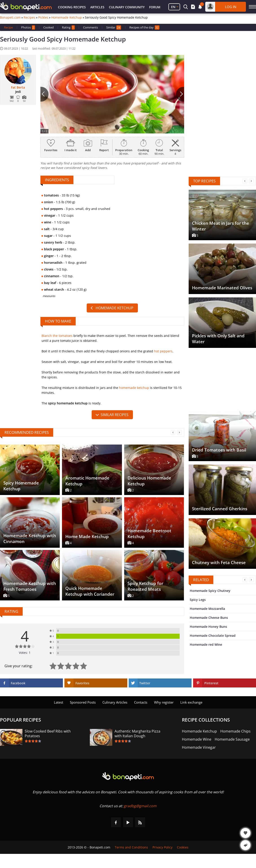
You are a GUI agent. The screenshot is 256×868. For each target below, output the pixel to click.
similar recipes (115, 415)
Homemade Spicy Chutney (210, 591)
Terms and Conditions (131, 847)
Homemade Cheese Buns (209, 618)
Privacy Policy (162, 847)
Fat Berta (18, 87)
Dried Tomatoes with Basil (219, 450)
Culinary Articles (115, 702)
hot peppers (163, 351)
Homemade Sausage (232, 739)
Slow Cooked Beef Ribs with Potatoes (48, 734)
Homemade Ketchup (67, 17)
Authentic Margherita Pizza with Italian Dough (137, 734)
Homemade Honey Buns (208, 627)
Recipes (29, 17)
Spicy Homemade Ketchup (21, 486)
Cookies (183, 847)
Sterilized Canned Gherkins (220, 509)
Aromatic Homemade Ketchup (87, 481)
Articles (97, 7)
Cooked (49, 27)
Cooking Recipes (72, 7)
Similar (114, 27)
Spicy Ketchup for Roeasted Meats (145, 586)
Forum (155, 7)
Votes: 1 (25, 653)
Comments (90, 27)
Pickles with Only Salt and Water (218, 339)
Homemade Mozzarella (207, 609)
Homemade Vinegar (199, 747)
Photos (28, 27)
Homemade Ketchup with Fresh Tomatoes (30, 586)
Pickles (43, 17)
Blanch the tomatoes (57, 336)
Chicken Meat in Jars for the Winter (221, 226)
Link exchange (191, 702)
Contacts (141, 702)
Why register (164, 702)
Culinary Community (127, 7)
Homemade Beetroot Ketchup (149, 534)
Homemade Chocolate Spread (213, 636)
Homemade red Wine (206, 644)
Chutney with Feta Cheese (219, 563)
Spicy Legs (198, 600)
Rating (68, 27)
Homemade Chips (235, 731)
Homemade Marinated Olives (222, 288)
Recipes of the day (144, 27)
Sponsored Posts (83, 702)
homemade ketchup (134, 388)
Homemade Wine (197, 739)
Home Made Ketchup (87, 537)
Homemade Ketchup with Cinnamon (30, 539)
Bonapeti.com (10, 17)
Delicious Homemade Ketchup (149, 481)
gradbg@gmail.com (140, 806)
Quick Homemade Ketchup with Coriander (90, 591)
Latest (58, 702)
